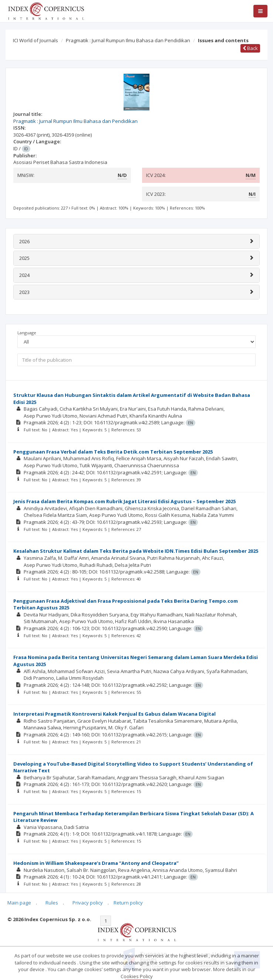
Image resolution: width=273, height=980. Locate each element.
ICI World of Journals (36, 40)
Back (250, 48)
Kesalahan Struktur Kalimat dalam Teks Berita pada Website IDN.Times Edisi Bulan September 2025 (136, 551)
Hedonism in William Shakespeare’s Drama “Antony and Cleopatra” (96, 863)
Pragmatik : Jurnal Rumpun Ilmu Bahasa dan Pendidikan (128, 40)
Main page (19, 903)
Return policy (128, 903)
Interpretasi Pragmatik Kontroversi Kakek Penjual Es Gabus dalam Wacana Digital (114, 714)
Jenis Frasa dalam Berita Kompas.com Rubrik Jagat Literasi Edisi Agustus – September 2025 (124, 501)
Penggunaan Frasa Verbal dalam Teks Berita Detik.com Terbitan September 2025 (113, 452)
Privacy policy (88, 903)
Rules (52, 903)
